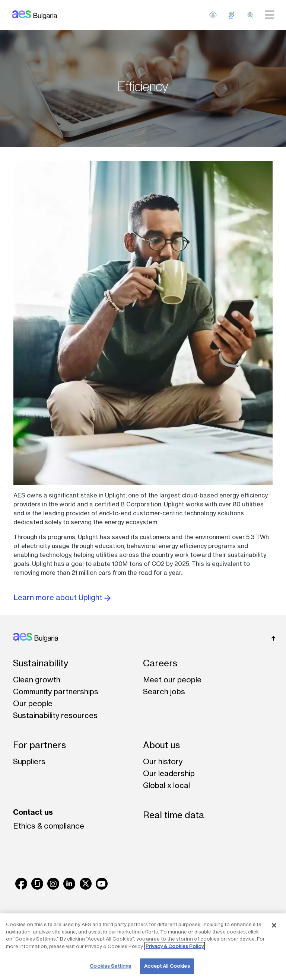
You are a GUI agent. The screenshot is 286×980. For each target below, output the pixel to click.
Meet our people (172, 680)
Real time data (174, 815)
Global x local (166, 785)
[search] (250, 15)
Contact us (33, 812)
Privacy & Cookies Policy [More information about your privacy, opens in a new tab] (175, 946)
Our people (33, 703)
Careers (160, 663)
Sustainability (41, 663)
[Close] (274, 925)
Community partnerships (56, 691)
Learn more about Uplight (62, 597)
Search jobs (164, 691)
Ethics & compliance (49, 826)
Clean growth (37, 680)
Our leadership (169, 773)
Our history (163, 761)
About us (161, 745)
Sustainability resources (55, 715)
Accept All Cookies (167, 966)
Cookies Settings (110, 966)
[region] (143, 947)
